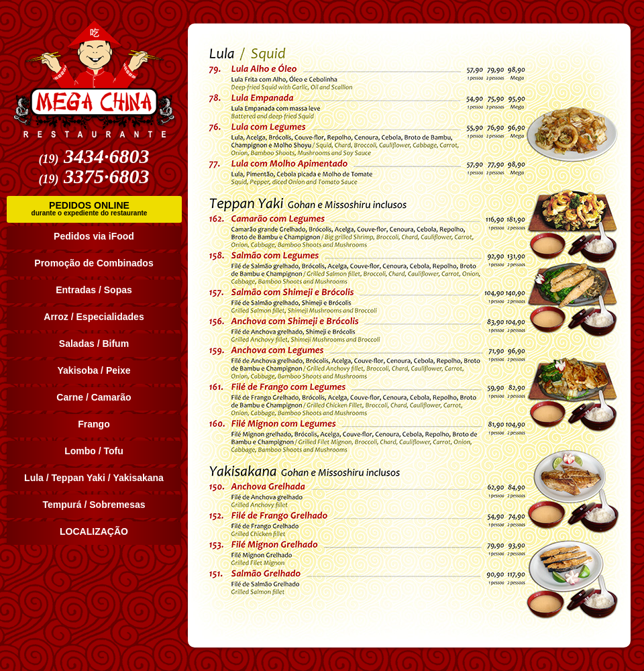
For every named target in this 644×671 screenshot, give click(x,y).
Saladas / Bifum (94, 344)
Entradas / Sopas (94, 290)
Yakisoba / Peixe (94, 370)
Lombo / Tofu (94, 451)
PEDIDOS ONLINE (89, 209)
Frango (94, 424)
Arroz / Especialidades (94, 317)
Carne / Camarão (94, 397)
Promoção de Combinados (94, 263)
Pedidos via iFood (94, 236)
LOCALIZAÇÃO (94, 531)
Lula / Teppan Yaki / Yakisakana (94, 478)
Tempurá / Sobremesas (94, 505)
